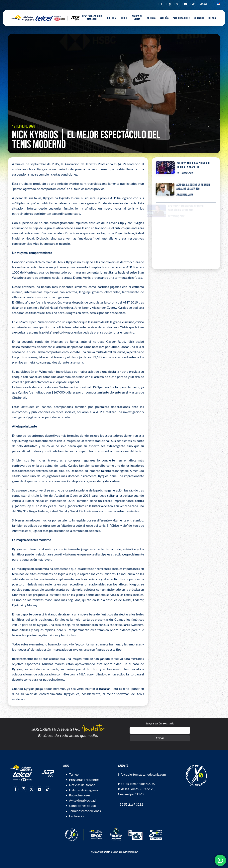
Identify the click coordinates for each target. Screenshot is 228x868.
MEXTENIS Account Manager (92, 18)
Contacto (199, 18)
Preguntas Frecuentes (84, 780)
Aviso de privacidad (82, 800)
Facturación (77, 816)
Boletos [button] (111, 18)
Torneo (74, 774)
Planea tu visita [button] (137, 18)
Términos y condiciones (85, 811)
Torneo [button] (123, 18)
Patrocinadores (181, 18)
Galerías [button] (164, 18)
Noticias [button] (151, 18)
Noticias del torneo (82, 785)
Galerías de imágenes (84, 790)
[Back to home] (45, 18)
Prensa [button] (212, 18)
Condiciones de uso (82, 806)
